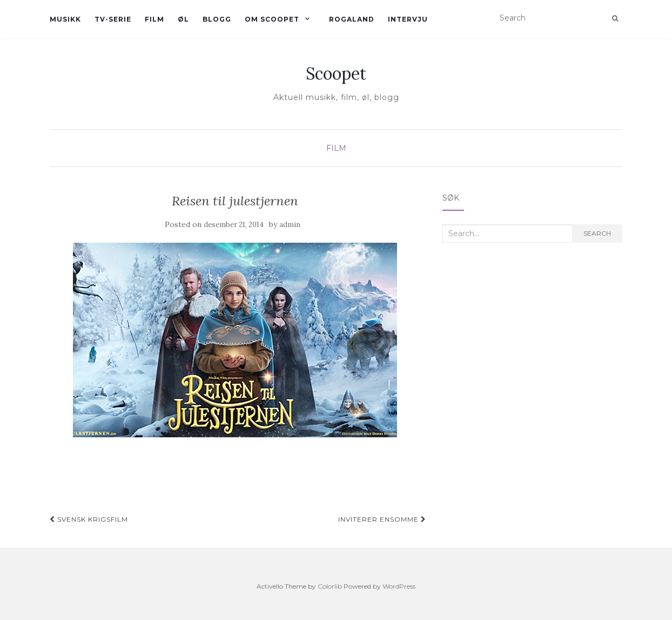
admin (290, 225)
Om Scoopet (272, 19)
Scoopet (336, 74)
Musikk (65, 19)
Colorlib (330, 586)
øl (183, 19)
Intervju (408, 19)
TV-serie (113, 19)
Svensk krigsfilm (89, 519)
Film (154, 19)
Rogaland (352, 19)
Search (597, 233)
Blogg (217, 19)
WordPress (399, 586)
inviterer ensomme (382, 519)
